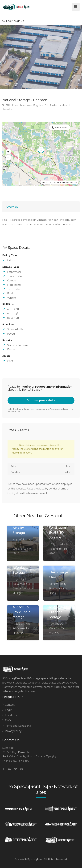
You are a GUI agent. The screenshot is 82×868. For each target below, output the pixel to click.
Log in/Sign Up (13, 21)
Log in (9, 710)
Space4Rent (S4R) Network (43, 787)
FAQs (8, 721)
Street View (61, 128)
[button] (8, 152)
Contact (10, 705)
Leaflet (45, 182)
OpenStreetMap (59, 182)
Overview (12, 207)
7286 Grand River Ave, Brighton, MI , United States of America (36, 107)
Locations (11, 715)
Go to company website (41, 400)
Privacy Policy (13, 731)
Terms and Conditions (18, 726)
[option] (41, 57)
